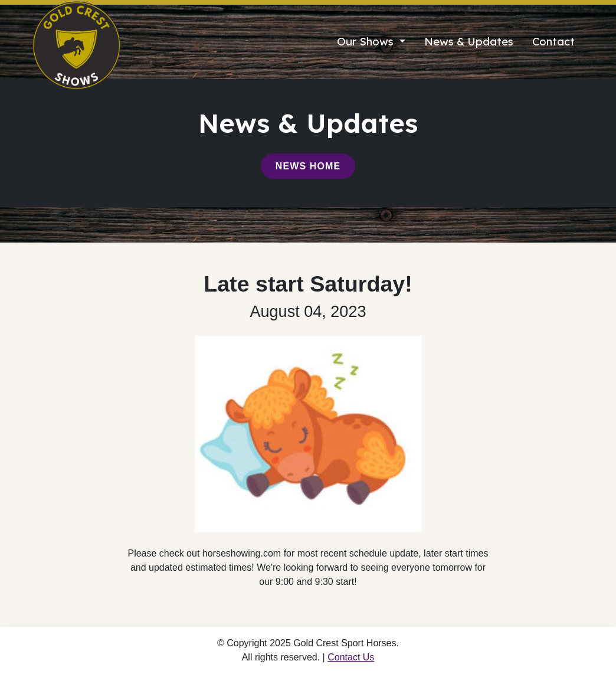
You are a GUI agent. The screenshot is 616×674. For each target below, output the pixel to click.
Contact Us (351, 657)
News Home (308, 166)
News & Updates (469, 42)
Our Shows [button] (367, 42)
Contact (553, 42)
